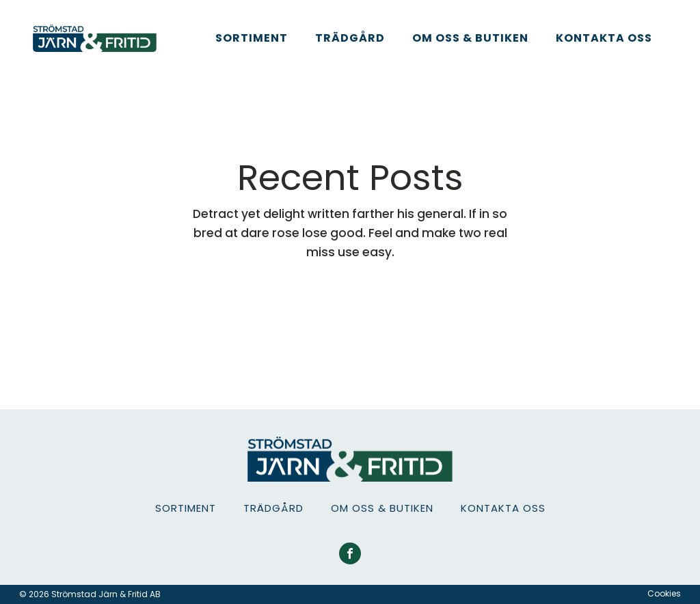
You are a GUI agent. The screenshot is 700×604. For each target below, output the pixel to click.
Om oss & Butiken (470, 38)
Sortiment (252, 38)
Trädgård (350, 38)
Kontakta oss (604, 38)
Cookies (664, 594)
